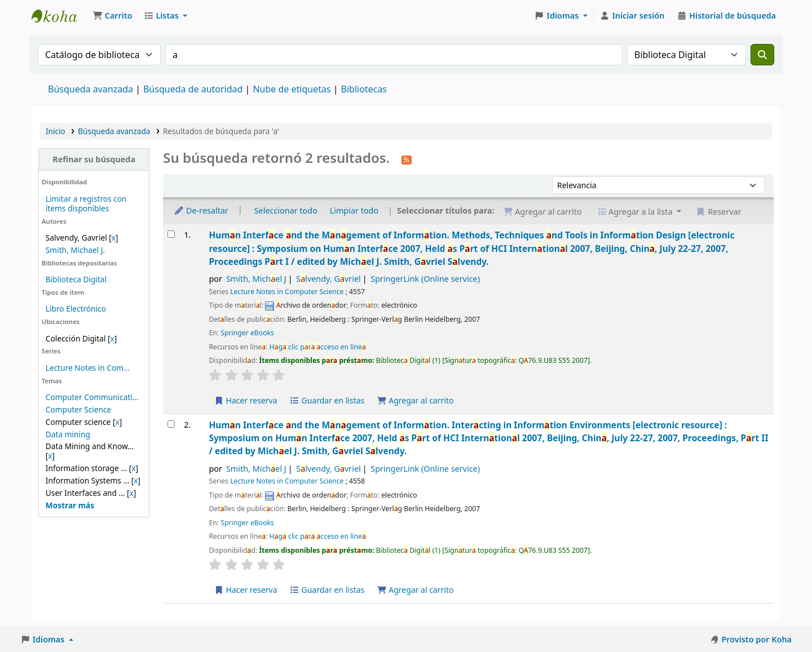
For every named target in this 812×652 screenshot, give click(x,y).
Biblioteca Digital (76, 279)
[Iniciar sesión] (632, 16)
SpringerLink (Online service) (425, 279)
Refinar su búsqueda (94, 159)
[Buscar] (762, 55)
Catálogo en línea (60, 16)
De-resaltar (201, 210)
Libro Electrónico (76, 309)
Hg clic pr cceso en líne (317, 347)
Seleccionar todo (286, 210)
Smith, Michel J (256, 279)
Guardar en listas (327, 400)
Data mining (68, 434)
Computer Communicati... (92, 397)
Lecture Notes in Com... (88, 368)
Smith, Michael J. (75, 250)
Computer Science (78, 409)
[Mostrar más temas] (70, 505)
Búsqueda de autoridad (193, 89)
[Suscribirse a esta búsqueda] (407, 159)
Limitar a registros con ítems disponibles (86, 203)
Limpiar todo (354, 210)
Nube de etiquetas (292, 89)
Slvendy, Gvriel (328, 279)
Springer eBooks (247, 333)
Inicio (56, 131)
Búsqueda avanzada (91, 89)
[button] (112, 16)
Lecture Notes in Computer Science (287, 292)
